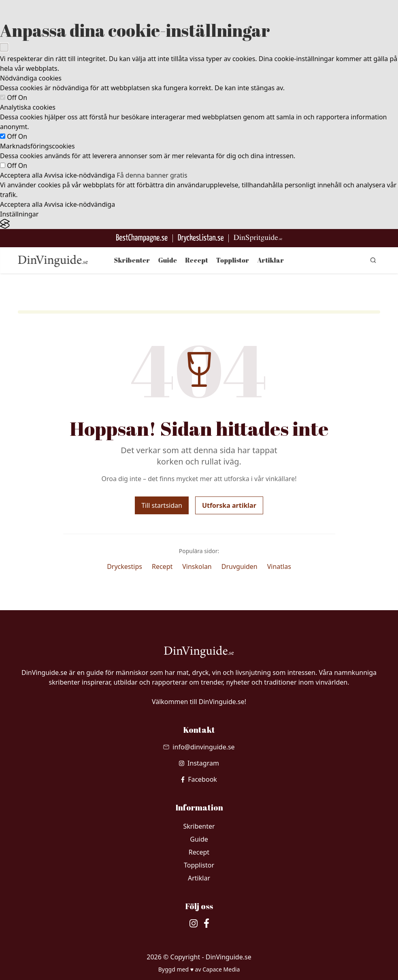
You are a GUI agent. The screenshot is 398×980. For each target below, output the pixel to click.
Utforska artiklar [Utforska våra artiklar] (229, 505)
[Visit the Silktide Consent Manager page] (199, 224)
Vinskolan (197, 566)
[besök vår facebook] (199, 779)
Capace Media (221, 969)
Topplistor (233, 260)
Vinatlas (279, 566)
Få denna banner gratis (152, 175)
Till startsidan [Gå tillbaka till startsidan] (162, 505)
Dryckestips (125, 566)
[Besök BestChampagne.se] (142, 238)
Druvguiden (239, 566)
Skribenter (132, 260)
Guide (168, 260)
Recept (197, 260)
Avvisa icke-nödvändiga (80, 175)
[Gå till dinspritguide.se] (258, 238)
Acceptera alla (21, 175)
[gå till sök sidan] (373, 260)
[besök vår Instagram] (199, 763)
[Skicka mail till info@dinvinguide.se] (199, 747)
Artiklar (271, 260)
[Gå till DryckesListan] (201, 238)
